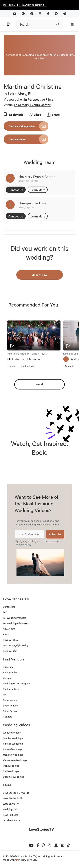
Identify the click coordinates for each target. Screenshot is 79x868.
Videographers (11, 672)
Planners (8, 716)
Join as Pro (40, 275)
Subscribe (55, 534)
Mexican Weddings (13, 755)
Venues (7, 678)
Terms (52, 541)
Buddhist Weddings (13, 777)
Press (6, 634)
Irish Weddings (11, 766)
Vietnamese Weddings (15, 760)
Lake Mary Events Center (32, 105)
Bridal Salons (10, 711)
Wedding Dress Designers (17, 683)
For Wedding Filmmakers (16, 623)
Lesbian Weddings (13, 738)
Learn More (38, 190)
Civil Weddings (11, 771)
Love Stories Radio (13, 798)
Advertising (9, 629)
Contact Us (16, 190)
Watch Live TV (11, 804)
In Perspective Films (39, 99)
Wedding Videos (12, 733)
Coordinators (10, 700)
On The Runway (11, 820)
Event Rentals (10, 705)
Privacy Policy (23, 544)
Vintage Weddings (13, 744)
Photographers (11, 689)
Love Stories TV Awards (16, 793)
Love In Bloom (10, 815)
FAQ (5, 612)
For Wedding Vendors (14, 618)
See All (40, 384)
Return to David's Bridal (25, 5)
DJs (5, 694)
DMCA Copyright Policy (16, 645)
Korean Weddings (12, 749)
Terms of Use (10, 651)
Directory (8, 667)
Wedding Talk (10, 809)
